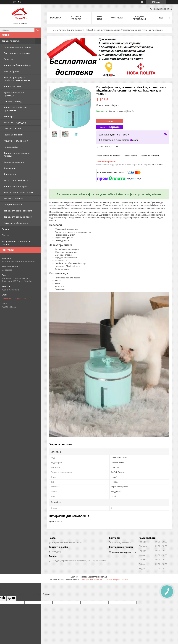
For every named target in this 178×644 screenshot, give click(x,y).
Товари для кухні (12, 86)
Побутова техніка (13, 205)
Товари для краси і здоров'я (18, 211)
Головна (56, 18)
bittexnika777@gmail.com (14, 298)
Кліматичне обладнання (16, 141)
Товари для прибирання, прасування (16, 109)
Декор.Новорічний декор (17, 180)
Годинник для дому (13, 135)
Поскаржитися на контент (92, 580)
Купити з (110, 127)
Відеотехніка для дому (15, 122)
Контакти (117, 18)
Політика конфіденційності (116, 580)
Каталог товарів (76, 18)
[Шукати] (38, 30)
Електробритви (12, 71)
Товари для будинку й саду (17, 65)
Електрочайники (12, 129)
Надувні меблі (11, 147)
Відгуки (5, 235)
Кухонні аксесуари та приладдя (15, 94)
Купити (110, 121)
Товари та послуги (11, 41)
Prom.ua (104, 577)
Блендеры (9, 116)
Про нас (6, 229)
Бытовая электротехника (17, 53)
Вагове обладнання (14, 162)
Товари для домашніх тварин (19, 217)
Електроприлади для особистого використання (17, 79)
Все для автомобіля (14, 199)
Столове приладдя (13, 101)
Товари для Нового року (16, 186)
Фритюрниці (10, 168)
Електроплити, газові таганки (19, 192)
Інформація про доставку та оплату (16, 243)
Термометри (10, 174)
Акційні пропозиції (139, 18)
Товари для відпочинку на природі (17, 154)
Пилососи (9, 59)
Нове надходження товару (17, 47)
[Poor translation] (11, 598)
